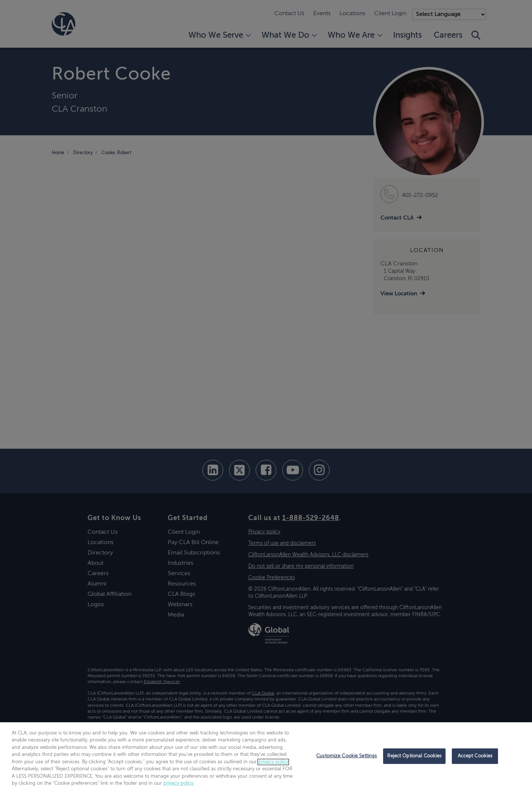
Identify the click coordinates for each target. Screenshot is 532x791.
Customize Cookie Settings (347, 756)
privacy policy (273, 762)
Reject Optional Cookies (414, 756)
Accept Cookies (475, 756)
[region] (266, 757)
